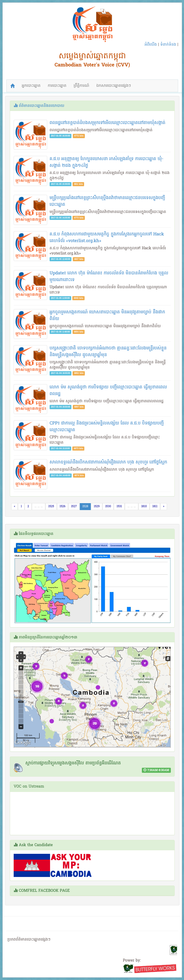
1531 (119, 506)
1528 (87, 506)
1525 (51, 506)
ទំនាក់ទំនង (168, 45)
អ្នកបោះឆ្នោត (31, 86)
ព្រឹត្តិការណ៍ (81, 86)
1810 (144, 506)
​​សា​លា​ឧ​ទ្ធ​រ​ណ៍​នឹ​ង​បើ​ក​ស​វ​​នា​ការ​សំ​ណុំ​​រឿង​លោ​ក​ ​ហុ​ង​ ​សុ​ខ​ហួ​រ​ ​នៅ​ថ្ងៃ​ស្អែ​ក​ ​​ (109, 462)
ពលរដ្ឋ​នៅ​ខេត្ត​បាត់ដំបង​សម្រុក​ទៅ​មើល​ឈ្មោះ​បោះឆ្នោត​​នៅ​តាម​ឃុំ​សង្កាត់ (107, 123)
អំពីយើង (151, 45)
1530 (108, 506)
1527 (74, 506)
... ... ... (39, 506)
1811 (155, 506)
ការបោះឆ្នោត (57, 86)
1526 (63, 506)
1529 (97, 506)
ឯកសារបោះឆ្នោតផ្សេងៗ (114, 86)
